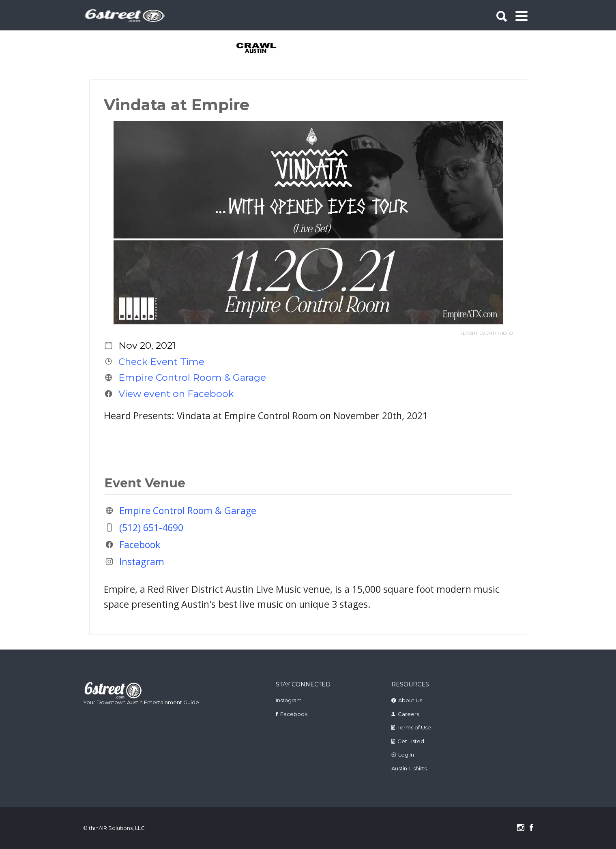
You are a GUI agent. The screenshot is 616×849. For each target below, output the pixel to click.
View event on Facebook (176, 394)
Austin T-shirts (409, 768)
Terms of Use (414, 727)
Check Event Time (161, 361)
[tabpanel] (261, 49)
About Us (410, 700)
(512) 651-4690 (151, 527)
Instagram (142, 562)
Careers (408, 714)
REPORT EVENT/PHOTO (486, 333)
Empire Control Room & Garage (192, 377)
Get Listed (411, 741)
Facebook (140, 545)
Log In (406, 755)
